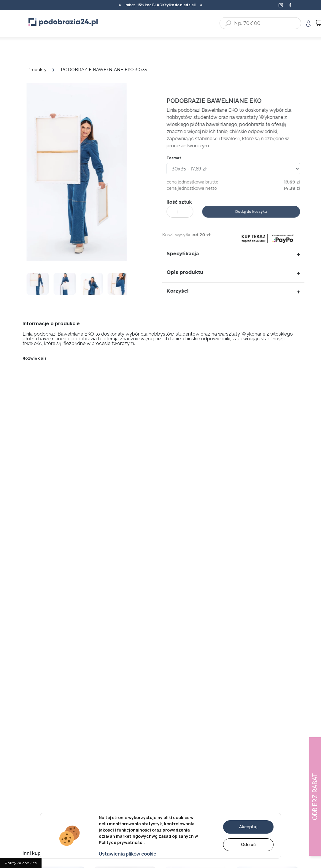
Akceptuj (248, 827)
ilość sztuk (183, 202)
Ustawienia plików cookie (128, 854)
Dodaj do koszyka (255, 212)
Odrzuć (248, 845)
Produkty (37, 70)
